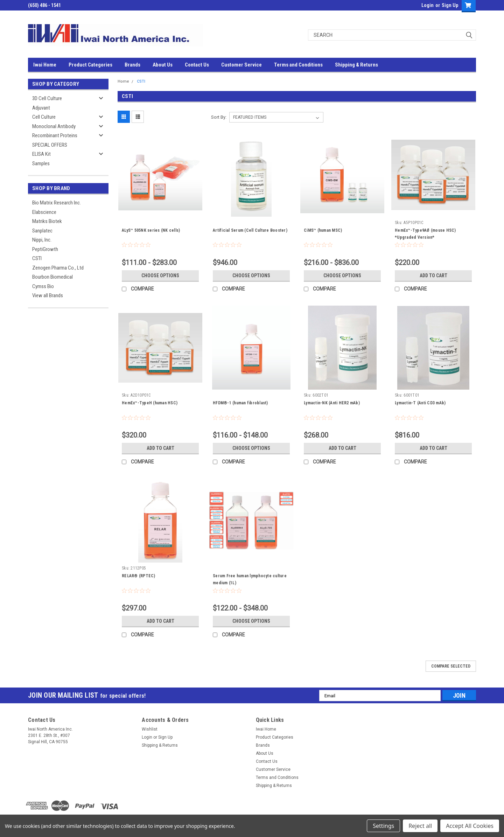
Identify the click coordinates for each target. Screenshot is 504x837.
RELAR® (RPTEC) (139, 576)
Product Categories (90, 65)
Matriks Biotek (47, 221)
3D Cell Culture (47, 98)
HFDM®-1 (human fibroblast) (240, 403)
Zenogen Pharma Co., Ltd (58, 268)
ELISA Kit (41, 154)
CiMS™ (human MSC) (323, 230)
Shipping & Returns (356, 65)
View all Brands (48, 295)
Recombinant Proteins (55, 135)
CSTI (37, 258)
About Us (163, 65)
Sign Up (450, 5)
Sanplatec (42, 231)
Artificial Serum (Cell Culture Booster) (250, 230)
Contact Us (197, 65)
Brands (132, 65)
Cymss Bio (43, 286)
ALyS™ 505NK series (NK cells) (151, 230)
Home (123, 81)
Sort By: (219, 117)
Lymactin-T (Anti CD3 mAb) (420, 403)
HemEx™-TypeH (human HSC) (150, 403)
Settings (383, 826)
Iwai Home (45, 65)
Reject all (420, 826)
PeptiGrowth (45, 249)
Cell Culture (44, 117)
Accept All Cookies (470, 826)
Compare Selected (451, 666)
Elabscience (44, 212)
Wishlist (150, 729)
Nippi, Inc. (42, 240)
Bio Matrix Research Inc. (57, 203)
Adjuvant (41, 108)
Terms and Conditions (298, 65)
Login (428, 5)
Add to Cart (433, 275)
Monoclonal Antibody (54, 126)
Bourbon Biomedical (52, 277)
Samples (41, 163)
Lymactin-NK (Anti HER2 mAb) (332, 403)
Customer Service (241, 65)
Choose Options (160, 275)
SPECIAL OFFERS (50, 145)
